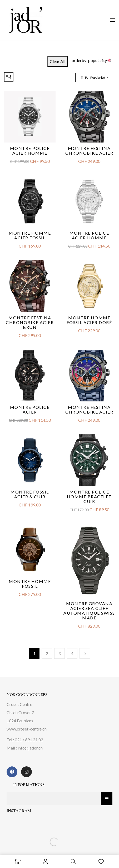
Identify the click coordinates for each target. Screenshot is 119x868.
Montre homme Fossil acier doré (89, 320)
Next (85, 653)
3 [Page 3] (60, 653)
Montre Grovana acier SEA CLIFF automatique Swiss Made (89, 611)
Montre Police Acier (30, 409)
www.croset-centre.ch (27, 729)
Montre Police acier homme (89, 235)
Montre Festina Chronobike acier (89, 151)
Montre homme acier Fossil (30, 235)
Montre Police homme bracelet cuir (89, 497)
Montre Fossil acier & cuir (30, 494)
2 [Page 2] (47, 653)
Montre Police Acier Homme (30, 151)
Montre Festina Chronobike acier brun (30, 322)
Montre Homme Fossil (30, 584)
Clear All (58, 61)
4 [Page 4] (72, 653)
